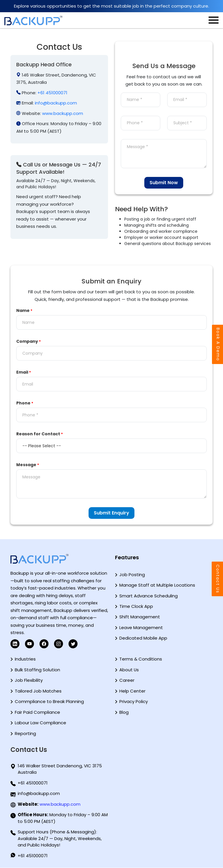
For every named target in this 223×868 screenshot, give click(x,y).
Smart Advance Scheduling (149, 596)
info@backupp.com (56, 103)
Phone (25, 403)
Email (24, 372)
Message (28, 465)
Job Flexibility (29, 680)
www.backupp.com (63, 113)
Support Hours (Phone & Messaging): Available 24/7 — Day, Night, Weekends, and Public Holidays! (60, 839)
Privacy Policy (134, 701)
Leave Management (141, 628)
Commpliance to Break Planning (49, 701)
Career (127, 680)
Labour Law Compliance (41, 723)
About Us (129, 670)
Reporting (25, 733)
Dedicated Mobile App (143, 638)
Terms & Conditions (141, 659)
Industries (25, 659)
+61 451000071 (52, 93)
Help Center (132, 691)
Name (24, 310)
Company (29, 341)
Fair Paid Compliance (37, 712)
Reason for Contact (40, 434)
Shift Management (140, 617)
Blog (124, 712)
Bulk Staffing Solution (37, 670)
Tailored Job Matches (38, 691)
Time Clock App (136, 606)
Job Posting (132, 575)
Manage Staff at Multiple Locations (157, 585)
